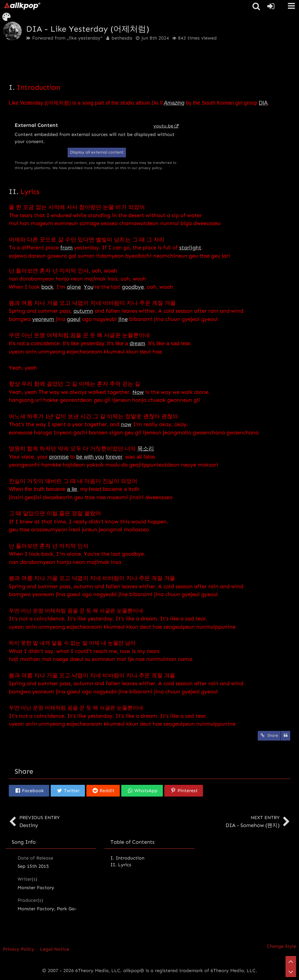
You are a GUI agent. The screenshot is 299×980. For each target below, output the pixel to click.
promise (59, 457)
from (66, 247)
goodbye (133, 287)
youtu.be (163, 126)
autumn (83, 311)
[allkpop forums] (22, 6)
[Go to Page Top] (291, 961)
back (47, 287)
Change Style (281, 946)
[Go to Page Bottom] (291, 972)
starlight (190, 247)
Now (138, 392)
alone (74, 287)
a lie (72, 489)
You (89, 287)
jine (123, 319)
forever (114, 457)
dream (137, 343)
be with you (90, 457)
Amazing (174, 103)
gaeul (74, 319)
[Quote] (286, 736)
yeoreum (43, 319)
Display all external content (97, 152)
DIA (263, 103)
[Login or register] (271, 6)
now (126, 424)
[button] (291, 6)
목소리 (146, 449)
